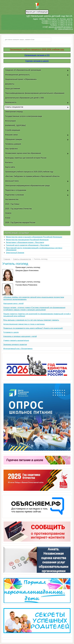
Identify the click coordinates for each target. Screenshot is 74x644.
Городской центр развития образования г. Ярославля (28, 245)
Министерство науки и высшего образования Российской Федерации (34, 237)
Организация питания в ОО (37, 55)
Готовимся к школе (11, 332)
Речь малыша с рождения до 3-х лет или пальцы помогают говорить (31, 320)
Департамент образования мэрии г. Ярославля (25, 242)
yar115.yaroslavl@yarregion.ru (60, 27)
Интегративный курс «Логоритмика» (18, 349)
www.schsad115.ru (66, 29)
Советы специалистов (22, 259)
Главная (7, 259)
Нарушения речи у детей (13, 303)
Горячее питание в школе (37, 61)
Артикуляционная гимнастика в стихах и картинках (24, 324)
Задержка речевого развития (15, 344)
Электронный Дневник (15, 253)
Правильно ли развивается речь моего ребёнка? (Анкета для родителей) (33, 328)
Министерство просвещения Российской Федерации (27, 240)
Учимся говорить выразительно (16, 340)
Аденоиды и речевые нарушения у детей (20, 336)
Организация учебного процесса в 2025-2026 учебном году (37, 50)
